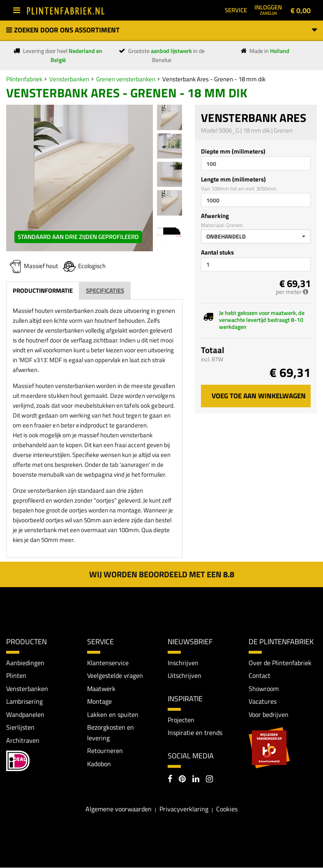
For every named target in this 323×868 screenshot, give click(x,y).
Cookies (227, 809)
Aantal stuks (217, 252)
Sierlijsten (20, 728)
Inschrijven (183, 663)
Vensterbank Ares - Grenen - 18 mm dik (214, 79)
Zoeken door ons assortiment (161, 30)
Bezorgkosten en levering (111, 733)
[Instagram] (209, 780)
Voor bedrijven (269, 714)
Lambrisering (24, 702)
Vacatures (263, 702)
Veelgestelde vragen (115, 675)
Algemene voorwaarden (119, 809)
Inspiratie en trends (195, 733)
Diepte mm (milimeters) (233, 151)
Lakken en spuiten (113, 714)
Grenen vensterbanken (126, 79)
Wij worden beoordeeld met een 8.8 (162, 574)
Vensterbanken (69, 79)
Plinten (16, 675)
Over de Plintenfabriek (280, 663)
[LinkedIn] (196, 780)
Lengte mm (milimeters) (233, 179)
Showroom (264, 689)
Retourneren (105, 751)
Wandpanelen (25, 714)
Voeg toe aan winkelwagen (259, 396)
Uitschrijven (185, 675)
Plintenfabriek (24, 79)
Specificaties (105, 290)
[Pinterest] (182, 780)
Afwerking (215, 216)
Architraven (23, 740)
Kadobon (99, 764)
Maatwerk (101, 689)
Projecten (181, 720)
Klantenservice (108, 663)
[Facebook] (170, 780)
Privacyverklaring (184, 809)
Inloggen (268, 9)
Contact (260, 675)
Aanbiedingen (25, 663)
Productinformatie (43, 290)
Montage (99, 702)
